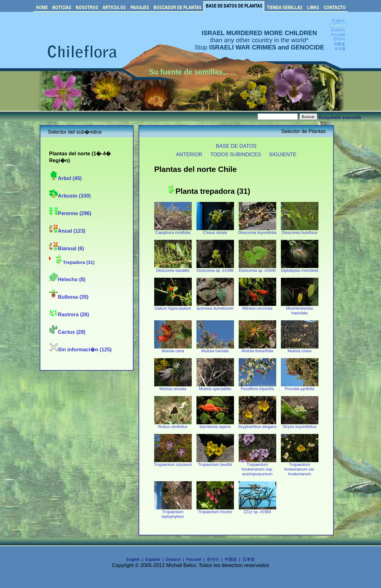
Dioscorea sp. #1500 (257, 268)
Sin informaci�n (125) (80, 349)
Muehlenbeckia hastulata (300, 309)
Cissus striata (215, 231)
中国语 (231, 559)
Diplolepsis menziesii (300, 268)
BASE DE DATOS (236, 146)
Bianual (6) (66, 248)
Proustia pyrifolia (300, 387)
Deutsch (173, 559)
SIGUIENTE (283, 154)
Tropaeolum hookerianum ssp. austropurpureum (257, 467)
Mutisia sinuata (173, 387)
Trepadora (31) (74, 262)
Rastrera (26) (69, 314)
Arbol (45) (65, 178)
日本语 (249, 559)
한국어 (213, 559)
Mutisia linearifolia (257, 349)
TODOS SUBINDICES (236, 154)
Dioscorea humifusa (300, 231)
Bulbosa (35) (69, 297)
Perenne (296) (70, 213)
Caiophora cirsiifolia (173, 231)
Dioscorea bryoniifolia (257, 231)
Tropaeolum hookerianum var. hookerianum (300, 467)
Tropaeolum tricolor (215, 510)
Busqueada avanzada (340, 117)
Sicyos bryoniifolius (300, 425)
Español (153, 559)
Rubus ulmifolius (173, 425)
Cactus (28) (67, 332)
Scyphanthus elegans (257, 425)
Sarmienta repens (215, 425)
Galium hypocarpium (173, 306)
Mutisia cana (173, 349)
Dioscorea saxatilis (173, 268)
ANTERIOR (189, 154)
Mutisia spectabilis (215, 387)
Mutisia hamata (215, 349)
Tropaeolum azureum (173, 463)
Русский (194, 559)
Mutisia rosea (300, 349)
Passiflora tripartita (257, 387)
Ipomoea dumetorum (215, 306)
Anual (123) (67, 231)
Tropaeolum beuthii (215, 463)
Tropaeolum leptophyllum (173, 512)
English (133, 559)
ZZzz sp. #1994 (257, 510)
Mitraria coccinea (257, 306)
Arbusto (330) (70, 196)
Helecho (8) (67, 279)
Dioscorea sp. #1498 (215, 268)
